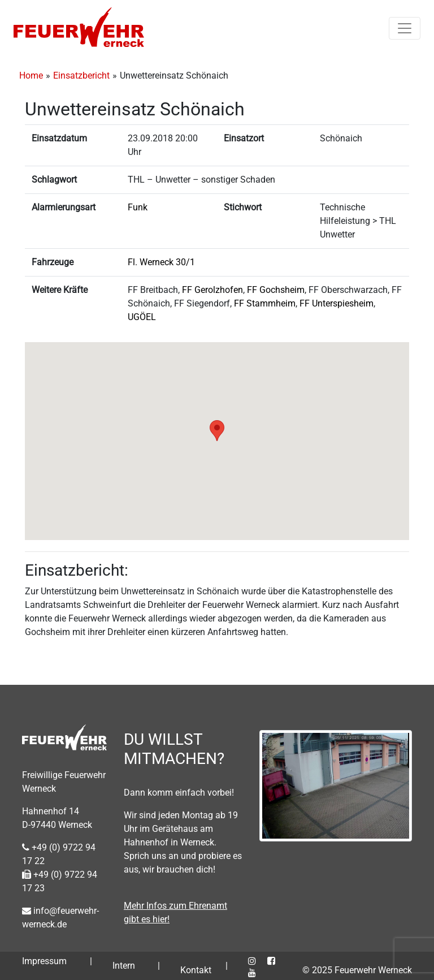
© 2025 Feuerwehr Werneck (357, 970)
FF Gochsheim (276, 290)
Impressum (44, 961)
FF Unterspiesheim (337, 303)
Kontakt (196, 970)
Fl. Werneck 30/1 (161, 262)
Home (31, 75)
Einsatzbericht (81, 75)
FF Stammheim (265, 303)
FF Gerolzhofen (212, 290)
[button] (217, 431)
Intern (124, 966)
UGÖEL (142, 317)
